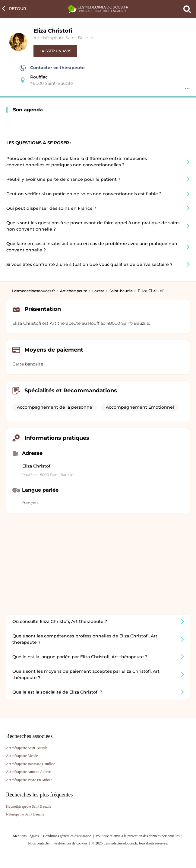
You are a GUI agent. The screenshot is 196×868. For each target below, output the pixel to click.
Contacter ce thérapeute (52, 68)
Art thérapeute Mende (22, 756)
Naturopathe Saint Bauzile (25, 814)
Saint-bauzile (121, 291)
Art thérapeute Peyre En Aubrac (29, 780)
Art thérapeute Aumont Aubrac (28, 772)
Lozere (98, 291)
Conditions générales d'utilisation (67, 836)
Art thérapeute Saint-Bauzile (63, 38)
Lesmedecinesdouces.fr (33, 291)
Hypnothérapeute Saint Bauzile (29, 806)
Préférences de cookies (71, 843)
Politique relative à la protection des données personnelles (138, 836)
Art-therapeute (74, 291)
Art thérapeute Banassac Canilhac (30, 764)
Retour (17, 8)
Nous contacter (39, 843)
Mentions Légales (26, 836)
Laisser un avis (55, 51)
